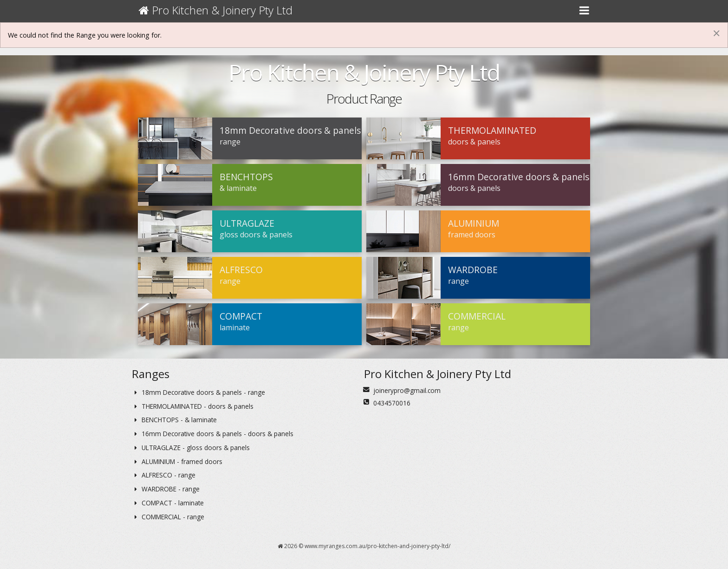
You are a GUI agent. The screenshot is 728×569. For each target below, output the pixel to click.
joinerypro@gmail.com (407, 390)
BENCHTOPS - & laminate (174, 420)
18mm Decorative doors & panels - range (198, 392)
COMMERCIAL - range (168, 517)
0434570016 (392, 403)
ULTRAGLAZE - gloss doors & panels (191, 448)
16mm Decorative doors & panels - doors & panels (213, 434)
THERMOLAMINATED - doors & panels (193, 406)
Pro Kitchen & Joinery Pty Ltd (216, 10)
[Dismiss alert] (716, 33)
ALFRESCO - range (164, 475)
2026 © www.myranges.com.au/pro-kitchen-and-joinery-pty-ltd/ (364, 546)
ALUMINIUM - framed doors (177, 461)
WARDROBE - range (166, 489)
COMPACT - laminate (168, 503)
